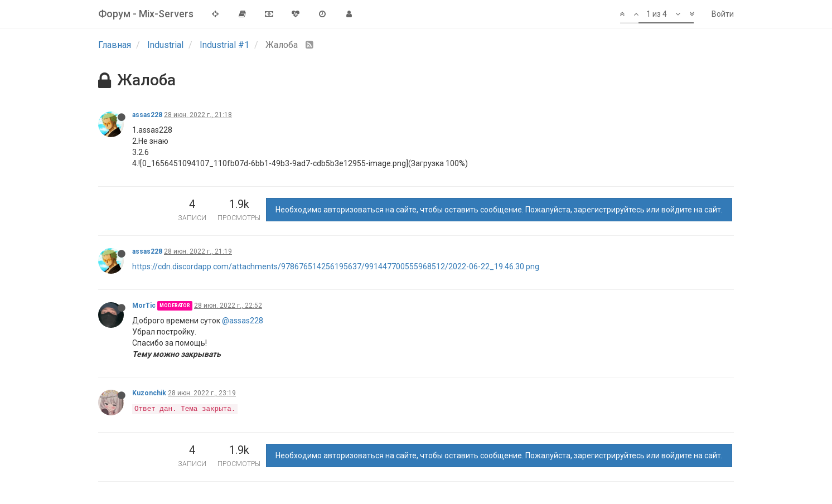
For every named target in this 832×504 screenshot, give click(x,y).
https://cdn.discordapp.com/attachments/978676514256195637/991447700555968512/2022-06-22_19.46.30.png (336, 266)
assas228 (147, 115)
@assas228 (243, 321)
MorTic (144, 306)
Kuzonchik (149, 393)
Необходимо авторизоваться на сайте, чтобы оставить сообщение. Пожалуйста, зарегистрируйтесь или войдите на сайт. (499, 210)
